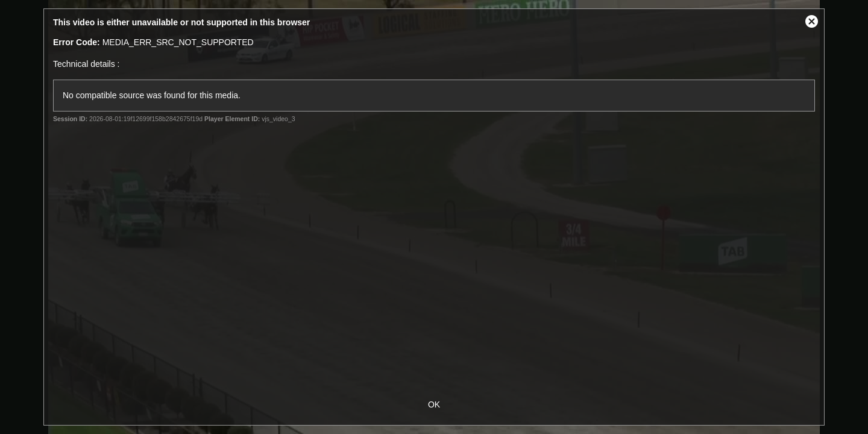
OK (434, 404)
